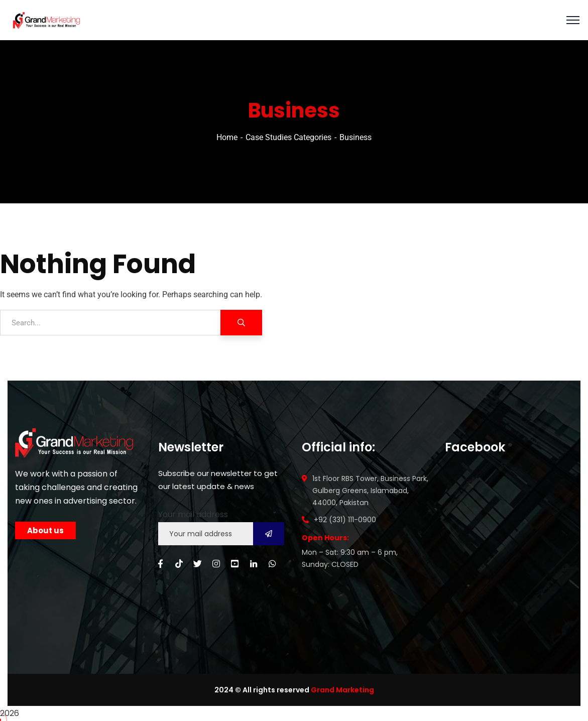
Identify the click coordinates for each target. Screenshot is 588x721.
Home (227, 137)
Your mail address (193, 514)
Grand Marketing (342, 690)
